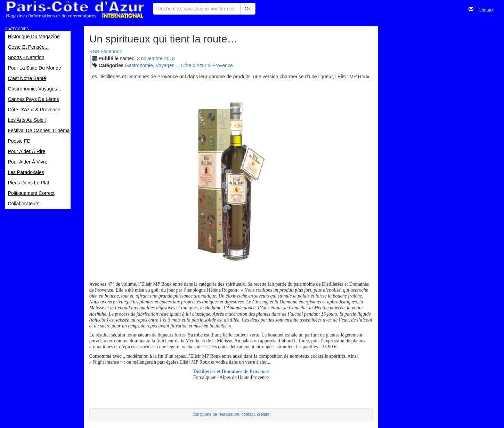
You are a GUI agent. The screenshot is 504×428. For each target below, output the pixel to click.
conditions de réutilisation (216, 414)
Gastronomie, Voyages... (152, 65)
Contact (483, 9)
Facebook (111, 51)
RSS (94, 51)
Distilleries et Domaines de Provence (231, 371)
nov (152, 58)
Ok (248, 9)
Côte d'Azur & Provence (207, 65)
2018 (169, 58)
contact (248, 414)
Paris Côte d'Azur (75, 10)
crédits (263, 414)
